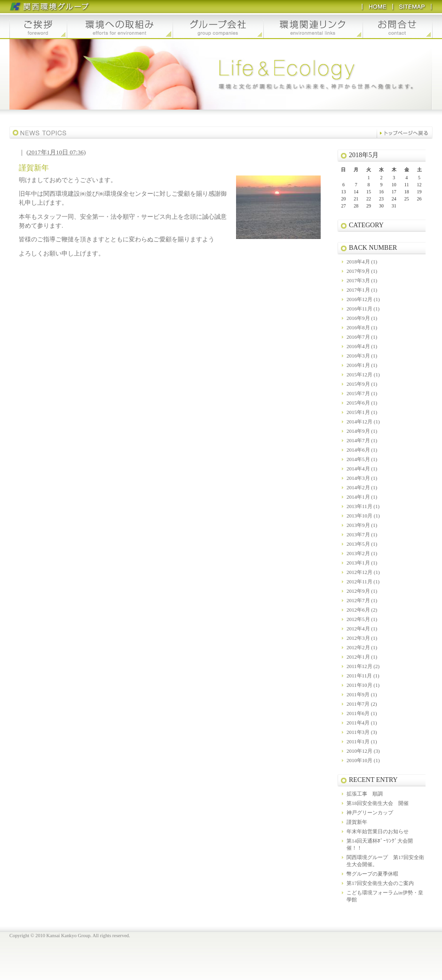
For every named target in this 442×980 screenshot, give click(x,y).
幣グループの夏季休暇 (372, 874)
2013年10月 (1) (363, 516)
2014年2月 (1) (362, 487)
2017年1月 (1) (362, 290)
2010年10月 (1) (363, 760)
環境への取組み (120, 26)
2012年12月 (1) (363, 572)
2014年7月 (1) (362, 440)
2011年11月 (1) (363, 676)
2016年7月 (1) (362, 337)
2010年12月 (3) (363, 751)
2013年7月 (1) (362, 534)
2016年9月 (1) (362, 318)
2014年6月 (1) (362, 450)
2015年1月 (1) (362, 412)
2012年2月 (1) (362, 647)
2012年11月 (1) (363, 582)
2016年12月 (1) (363, 299)
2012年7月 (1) (362, 600)
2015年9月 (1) (362, 384)
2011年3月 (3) (362, 732)
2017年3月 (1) (362, 280)
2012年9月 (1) (362, 591)
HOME (377, 7)
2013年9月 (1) (362, 525)
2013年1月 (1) (362, 563)
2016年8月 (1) (362, 327)
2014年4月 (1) (362, 469)
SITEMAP (412, 7)
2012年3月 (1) (362, 638)
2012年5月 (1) (362, 619)
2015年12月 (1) (363, 374)
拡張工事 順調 (365, 794)
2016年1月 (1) (362, 365)
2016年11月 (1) (363, 309)
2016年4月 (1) (362, 346)
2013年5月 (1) (362, 544)
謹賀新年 (357, 822)
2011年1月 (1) (362, 741)
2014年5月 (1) (362, 459)
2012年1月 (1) (362, 657)
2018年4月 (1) (362, 262)
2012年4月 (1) (362, 629)
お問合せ (398, 26)
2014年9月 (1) (362, 431)
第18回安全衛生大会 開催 (378, 803)
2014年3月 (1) (362, 478)
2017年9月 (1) (362, 271)
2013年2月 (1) (362, 553)
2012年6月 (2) (362, 610)
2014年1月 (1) (362, 497)
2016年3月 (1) (362, 356)
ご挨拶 (38, 26)
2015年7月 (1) (362, 393)
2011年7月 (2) (362, 704)
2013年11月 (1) (363, 506)
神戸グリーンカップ (370, 813)
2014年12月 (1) (363, 422)
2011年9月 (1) (362, 694)
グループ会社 (218, 26)
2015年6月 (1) (362, 403)
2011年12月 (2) (363, 666)
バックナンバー (405, 133)
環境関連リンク (313, 26)
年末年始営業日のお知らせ (378, 831)
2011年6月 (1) (362, 713)
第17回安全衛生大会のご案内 (380, 883)
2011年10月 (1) (363, 685)
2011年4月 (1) (362, 723)
